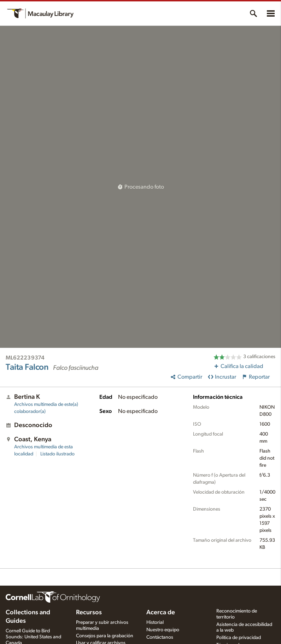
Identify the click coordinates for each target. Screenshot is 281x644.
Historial (155, 622)
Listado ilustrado (57, 454)
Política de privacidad (239, 638)
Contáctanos (160, 637)
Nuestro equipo (163, 630)
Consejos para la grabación (105, 636)
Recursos (89, 613)
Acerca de (161, 613)
